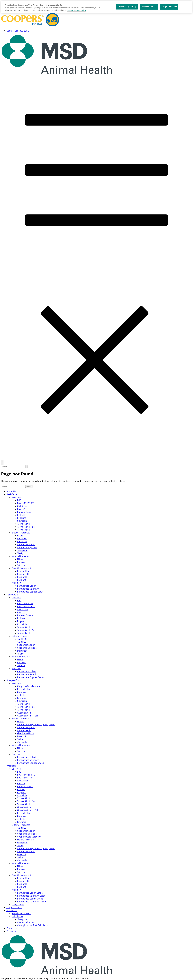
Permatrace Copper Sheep (31, 763)
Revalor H (22, 577)
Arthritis (21, 695)
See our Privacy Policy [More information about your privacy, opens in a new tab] (76, 10)
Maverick (22, 736)
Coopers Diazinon (26, 544)
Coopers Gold (24, 730)
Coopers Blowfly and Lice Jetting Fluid (36, 725)
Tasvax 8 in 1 (24, 530)
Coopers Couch (14, 908)
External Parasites (21, 533)
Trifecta (21, 565)
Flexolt (20, 722)
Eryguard (22, 698)
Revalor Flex (23, 571)
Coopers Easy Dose (27, 547)
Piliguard (22, 518)
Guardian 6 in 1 (25, 713)
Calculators (17, 916)
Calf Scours (23, 506)
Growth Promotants (22, 568)
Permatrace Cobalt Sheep (30, 899)
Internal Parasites (21, 556)
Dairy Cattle (12, 595)
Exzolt (20, 536)
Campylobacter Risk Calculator (33, 925)
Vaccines (16, 497)
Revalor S (22, 580)
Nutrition (16, 583)
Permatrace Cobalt (27, 586)
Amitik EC (22, 539)
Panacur (21, 562)
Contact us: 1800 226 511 (19, 31)
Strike (20, 739)
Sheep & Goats (14, 680)
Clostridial (22, 521)
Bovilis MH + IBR (25, 604)
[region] (96, 7)
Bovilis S (21, 509)
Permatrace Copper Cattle (30, 592)
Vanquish (22, 742)
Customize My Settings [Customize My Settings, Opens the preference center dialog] (127, 7)
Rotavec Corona (25, 512)
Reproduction (24, 689)
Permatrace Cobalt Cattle (30, 893)
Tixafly (20, 553)
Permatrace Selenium (28, 589)
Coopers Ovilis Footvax (29, 686)
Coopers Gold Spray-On (29, 837)
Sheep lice (22, 919)
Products (11, 766)
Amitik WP (22, 542)
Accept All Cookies (169, 7)
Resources (12, 910)
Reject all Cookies (149, 7)
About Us (11, 491)
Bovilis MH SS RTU (26, 503)
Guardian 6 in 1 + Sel (27, 716)
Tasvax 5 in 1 (24, 524)
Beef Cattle (12, 494)
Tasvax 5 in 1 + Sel (26, 527)
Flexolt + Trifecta (25, 733)
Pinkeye (21, 515)
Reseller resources (21, 913)
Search (29, 486)
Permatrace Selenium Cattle (31, 896)
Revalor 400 (23, 574)
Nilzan (20, 559)
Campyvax (22, 692)
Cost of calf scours (26, 922)
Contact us (12, 928)
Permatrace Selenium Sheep (31, 902)
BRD (19, 500)
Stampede (22, 550)
